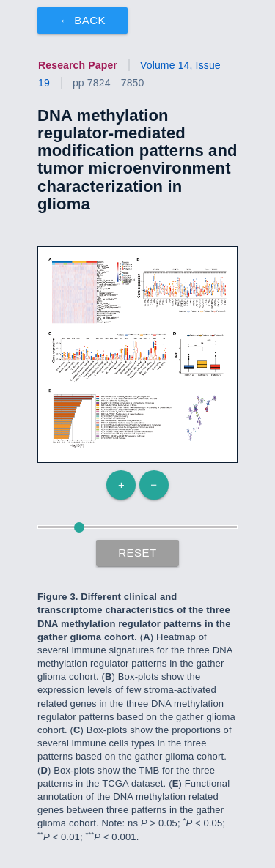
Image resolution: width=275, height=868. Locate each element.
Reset (137, 553)
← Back (82, 20)
